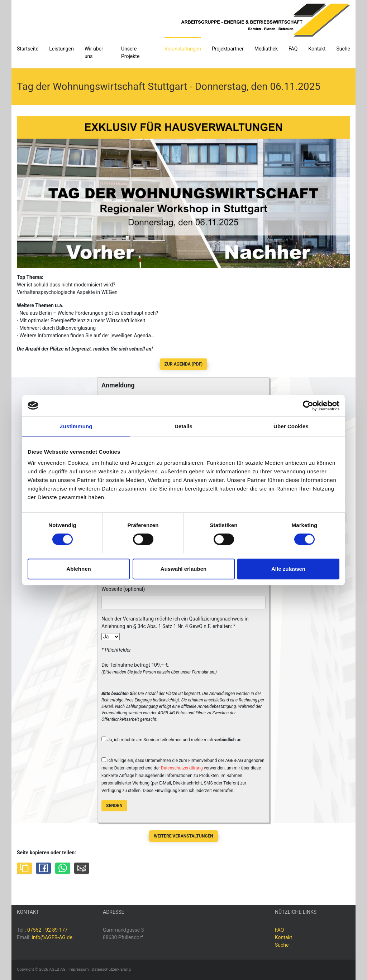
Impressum (78, 969)
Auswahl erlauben (183, 569)
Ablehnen (78, 569)
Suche (344, 49)
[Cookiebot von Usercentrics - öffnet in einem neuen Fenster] (308, 406)
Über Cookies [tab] (291, 426)
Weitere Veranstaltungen (183, 836)
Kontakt (317, 49)
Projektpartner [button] (228, 49)
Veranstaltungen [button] (183, 49)
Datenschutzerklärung (182, 768)
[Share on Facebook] (43, 868)
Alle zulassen (288, 569)
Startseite (28, 49)
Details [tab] (183, 426)
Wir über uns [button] (94, 52)
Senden (114, 806)
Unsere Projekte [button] (130, 52)
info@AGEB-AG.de (52, 937)
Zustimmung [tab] (76, 426)
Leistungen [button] (61, 49)
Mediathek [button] (266, 49)
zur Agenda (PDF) (183, 364)
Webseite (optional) (123, 589)
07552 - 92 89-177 (47, 930)
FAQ (293, 49)
